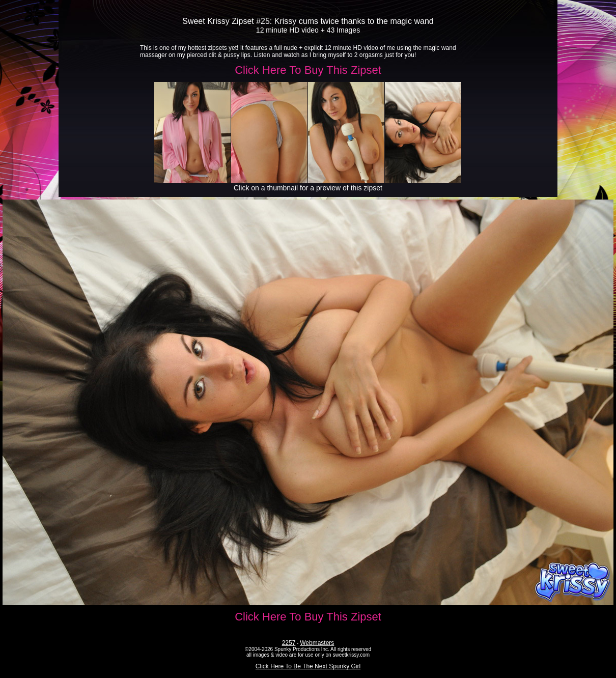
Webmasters (317, 643)
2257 (289, 643)
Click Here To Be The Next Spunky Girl (308, 666)
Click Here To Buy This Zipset (308, 70)
